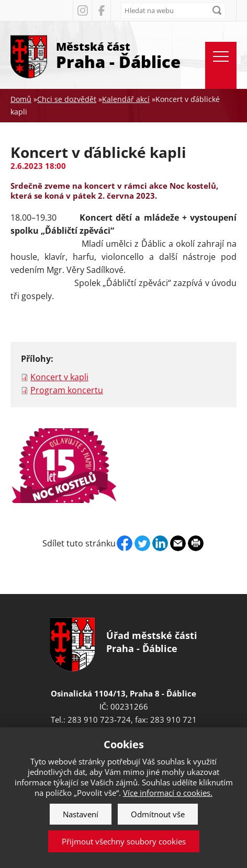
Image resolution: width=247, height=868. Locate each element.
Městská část (118, 55)
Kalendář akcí (126, 99)
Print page (196, 543)
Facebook (101, 10)
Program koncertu (67, 390)
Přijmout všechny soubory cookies (124, 841)
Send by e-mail (178, 543)
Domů (21, 99)
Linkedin (160, 543)
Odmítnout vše (158, 814)
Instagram (82, 10)
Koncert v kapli (59, 377)
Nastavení (81, 814)
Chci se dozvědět (67, 99)
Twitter (142, 543)
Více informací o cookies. (168, 793)
